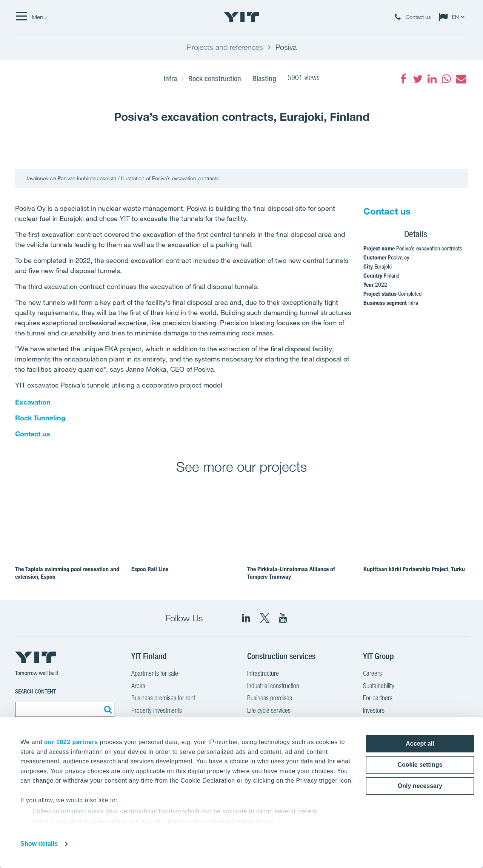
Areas (138, 687)
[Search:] (107, 709)
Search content (35, 691)
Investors (374, 711)
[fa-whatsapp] (446, 79)
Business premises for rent (163, 699)
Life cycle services (269, 711)
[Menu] (31, 17)
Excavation (33, 402)
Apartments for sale (155, 674)
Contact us (33, 434)
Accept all (420, 744)
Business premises (270, 699)
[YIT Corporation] (283, 618)
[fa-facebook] (403, 79)
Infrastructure (263, 674)
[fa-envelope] (461, 79)
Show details (39, 844)
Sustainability (379, 687)
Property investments (157, 711)
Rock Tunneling (40, 418)
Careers (372, 674)
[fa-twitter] (418, 79)
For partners (378, 699)
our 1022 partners (71, 742)
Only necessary (420, 786)
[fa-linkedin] (432, 79)
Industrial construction (273, 687)
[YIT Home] (241, 17)
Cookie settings (420, 765)
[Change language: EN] (453, 17)
